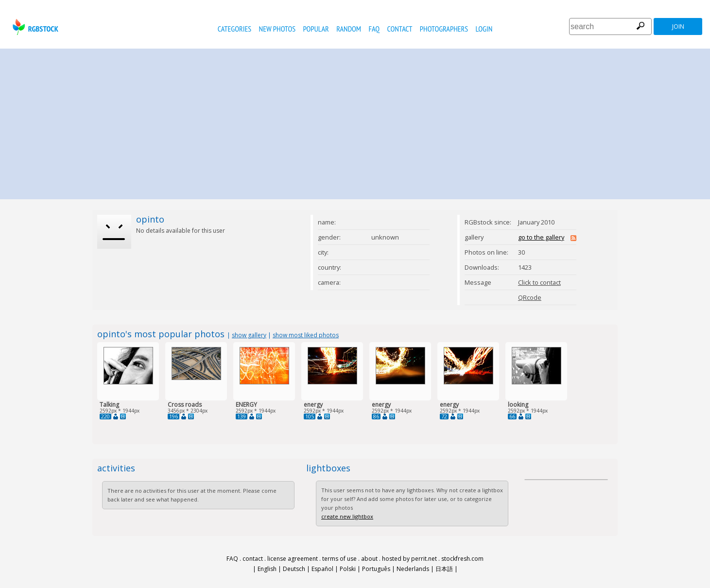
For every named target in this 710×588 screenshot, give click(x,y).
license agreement (293, 559)
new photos (277, 29)
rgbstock (34, 27)
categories (234, 29)
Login (484, 29)
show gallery (249, 335)
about (369, 559)
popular (316, 29)
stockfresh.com (462, 559)
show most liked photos (306, 335)
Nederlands (413, 569)
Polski (348, 569)
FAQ (374, 29)
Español (322, 569)
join (678, 26)
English (267, 569)
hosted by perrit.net (409, 559)
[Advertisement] (355, 121)
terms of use (339, 559)
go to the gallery (541, 237)
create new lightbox (347, 516)
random (349, 29)
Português (376, 569)
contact (400, 29)
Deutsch (294, 569)
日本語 (444, 569)
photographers (444, 29)
